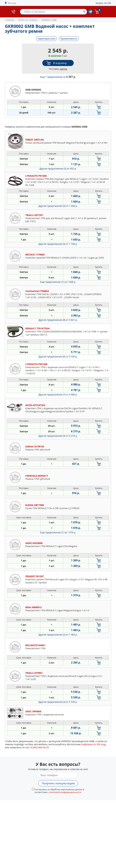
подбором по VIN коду (94, 744)
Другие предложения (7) (58, 395)
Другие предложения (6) (58, 357)
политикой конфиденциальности (65, 792)
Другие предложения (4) (58, 702)
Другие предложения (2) (58, 635)
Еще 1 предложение (58, 77)
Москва (12, 3)
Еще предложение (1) (58, 282)
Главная (9, 20)
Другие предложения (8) (58, 320)
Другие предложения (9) (58, 206)
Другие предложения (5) (58, 169)
